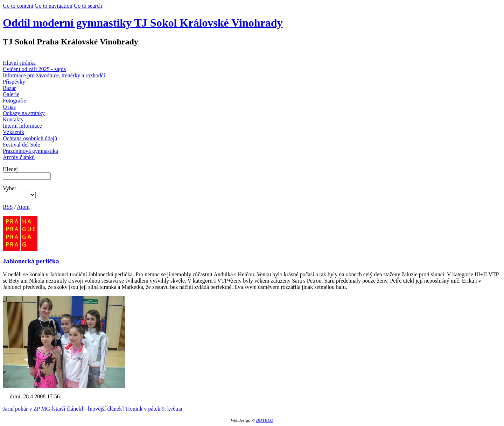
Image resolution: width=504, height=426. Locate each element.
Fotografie (15, 101)
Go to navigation (54, 6)
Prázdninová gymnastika (30, 151)
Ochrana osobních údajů (30, 138)
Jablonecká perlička (31, 261)
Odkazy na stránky (24, 113)
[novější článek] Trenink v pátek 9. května (135, 409)
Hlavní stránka (19, 63)
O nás (9, 107)
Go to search (88, 6)
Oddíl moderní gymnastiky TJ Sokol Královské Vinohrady (143, 23)
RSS (8, 207)
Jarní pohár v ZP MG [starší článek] (44, 409)
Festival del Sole (22, 145)
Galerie (11, 94)
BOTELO (265, 420)
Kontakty (13, 119)
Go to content (18, 6)
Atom (23, 207)
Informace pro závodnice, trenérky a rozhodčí (54, 75)
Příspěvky (14, 82)
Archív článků (19, 157)
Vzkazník (13, 132)
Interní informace (22, 126)
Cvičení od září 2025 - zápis (34, 69)
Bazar (9, 88)
